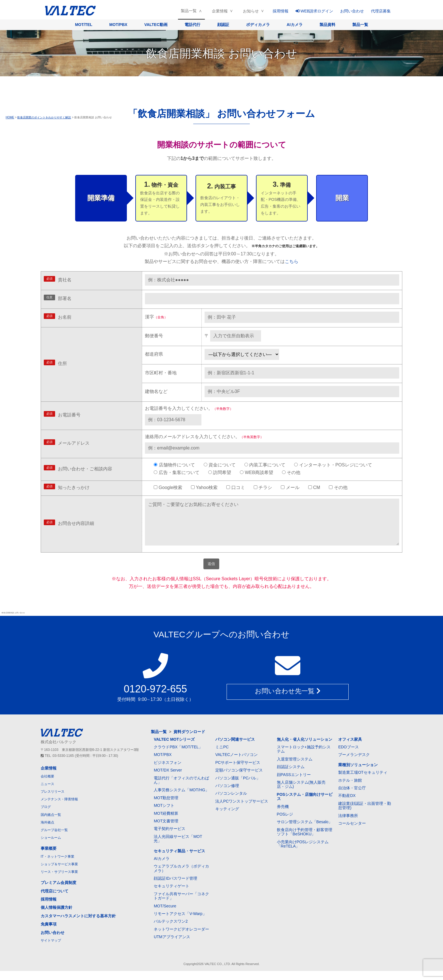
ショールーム (51, 847)
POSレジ (285, 823)
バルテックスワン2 (171, 930)
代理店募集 (381, 11)
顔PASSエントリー (294, 784)
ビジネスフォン (168, 772)
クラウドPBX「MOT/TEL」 (178, 756)
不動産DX (347, 805)
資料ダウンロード (189, 741)
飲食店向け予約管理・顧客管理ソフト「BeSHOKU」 (305, 841)
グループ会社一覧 (54, 839)
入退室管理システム (295, 768)
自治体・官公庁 (352, 797)
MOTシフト (164, 814)
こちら (292, 261)
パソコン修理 (227, 795)
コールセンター (352, 832)
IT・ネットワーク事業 (57, 866)
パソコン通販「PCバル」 (238, 787)
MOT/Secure (165, 915)
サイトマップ (51, 949)
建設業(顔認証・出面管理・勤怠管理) (365, 815)
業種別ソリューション (358, 774)
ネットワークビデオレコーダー (181, 938)
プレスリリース (53, 801)
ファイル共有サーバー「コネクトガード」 (181, 905)
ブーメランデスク (354, 764)
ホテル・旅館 (350, 789)
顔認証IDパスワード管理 (175, 887)
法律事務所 (348, 825)
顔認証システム (291, 776)
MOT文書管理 (166, 830)
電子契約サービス (170, 838)
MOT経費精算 (166, 822)
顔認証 (223, 25)
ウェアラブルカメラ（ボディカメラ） (181, 877)
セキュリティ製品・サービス (179, 860)
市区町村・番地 (161, 373)
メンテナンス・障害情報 (59, 808)
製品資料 (327, 25)
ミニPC (222, 756)
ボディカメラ (258, 25)
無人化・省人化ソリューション (305, 748)
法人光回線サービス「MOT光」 (178, 848)
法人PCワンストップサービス (242, 810)
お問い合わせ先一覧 (288, 701)
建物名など (156, 391)
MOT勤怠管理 (166, 807)
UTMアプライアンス (172, 946)
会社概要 (47, 785)
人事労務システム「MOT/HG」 (181, 799)
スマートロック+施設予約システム (304, 758)
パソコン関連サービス (235, 748)
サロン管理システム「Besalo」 (305, 831)
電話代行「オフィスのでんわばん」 (181, 789)
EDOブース (348, 756)
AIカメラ (295, 25)
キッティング (227, 818)
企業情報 (220, 11)
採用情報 (281, 11)
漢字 (156, 317)
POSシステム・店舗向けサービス (305, 806)
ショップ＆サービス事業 (59, 873)
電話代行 (192, 25)
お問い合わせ (352, 11)
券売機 (283, 816)
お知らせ (251, 11)
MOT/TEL (83, 25)
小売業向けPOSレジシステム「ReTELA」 (303, 853)
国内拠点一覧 (51, 824)
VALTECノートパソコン (236, 764)
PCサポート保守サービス (238, 772)
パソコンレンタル (231, 802)
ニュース (47, 793)
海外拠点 (47, 831)
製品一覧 (189, 11)
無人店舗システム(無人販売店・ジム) (301, 793)
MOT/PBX (118, 25)
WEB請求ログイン (314, 11)
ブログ (46, 816)
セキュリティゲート (171, 895)
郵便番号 (154, 336)
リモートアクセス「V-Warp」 (180, 923)
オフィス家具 (350, 748)
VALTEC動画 (156, 25)
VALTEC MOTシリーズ (174, 748)
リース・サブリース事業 (59, 881)
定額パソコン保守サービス (239, 779)
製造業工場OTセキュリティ (363, 781)
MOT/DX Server (168, 779)
